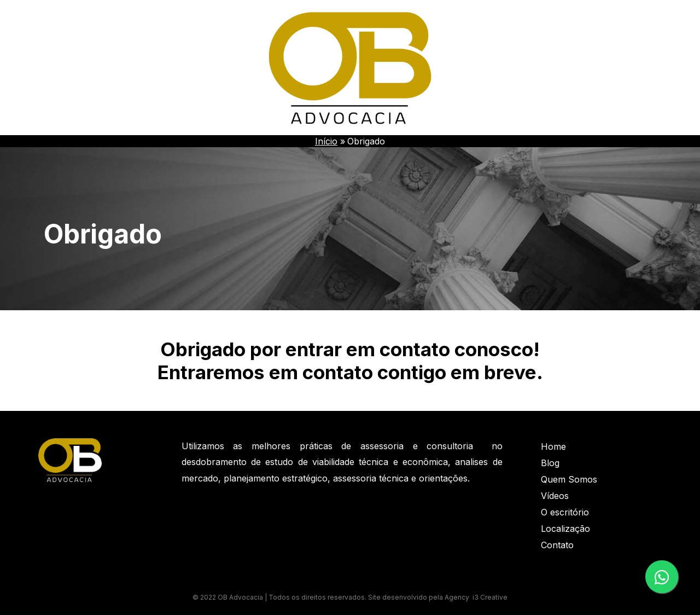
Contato (557, 545)
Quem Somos (569, 479)
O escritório (565, 512)
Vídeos (555, 496)
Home (553, 446)
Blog (550, 463)
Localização (565, 529)
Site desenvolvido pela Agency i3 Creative (438, 597)
